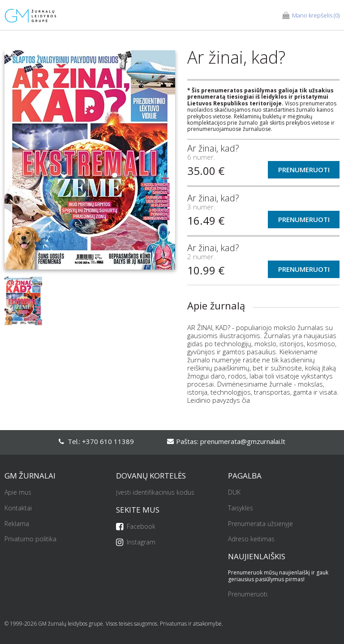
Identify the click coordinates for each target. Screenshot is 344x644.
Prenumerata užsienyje (260, 524)
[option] (90, 163)
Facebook (136, 527)
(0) (311, 16)
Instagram (136, 542)
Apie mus (18, 493)
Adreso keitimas (251, 539)
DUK (234, 493)
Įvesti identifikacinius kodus (155, 493)
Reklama (17, 524)
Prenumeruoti (304, 170)
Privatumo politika (30, 539)
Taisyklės (241, 508)
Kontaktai (18, 508)
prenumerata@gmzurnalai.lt (243, 441)
